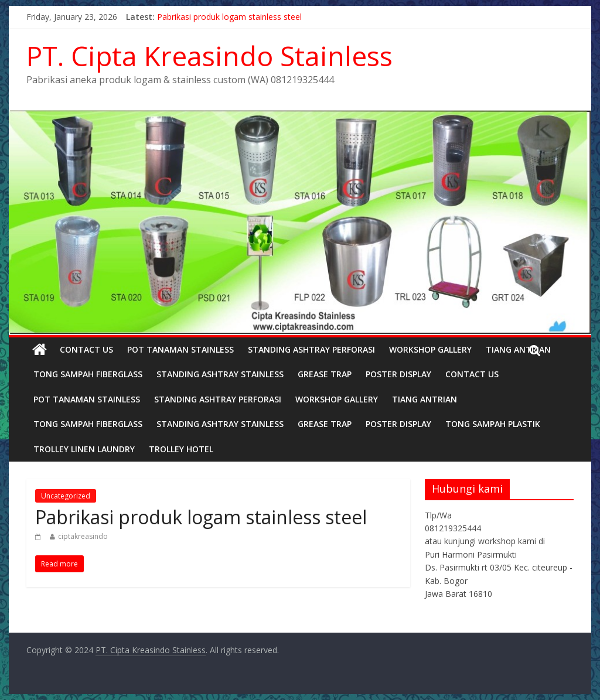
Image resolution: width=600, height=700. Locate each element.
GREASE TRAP (325, 374)
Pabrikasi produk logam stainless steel (229, 17)
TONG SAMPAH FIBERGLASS (88, 374)
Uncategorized (66, 496)
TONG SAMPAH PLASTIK (493, 424)
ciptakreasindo (83, 536)
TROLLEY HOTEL (181, 449)
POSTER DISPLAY (398, 374)
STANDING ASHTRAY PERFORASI (311, 349)
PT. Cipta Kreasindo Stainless (209, 56)
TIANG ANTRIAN (518, 349)
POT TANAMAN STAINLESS (180, 349)
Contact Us (86, 349)
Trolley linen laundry (84, 449)
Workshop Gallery (430, 349)
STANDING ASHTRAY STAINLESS (220, 374)
